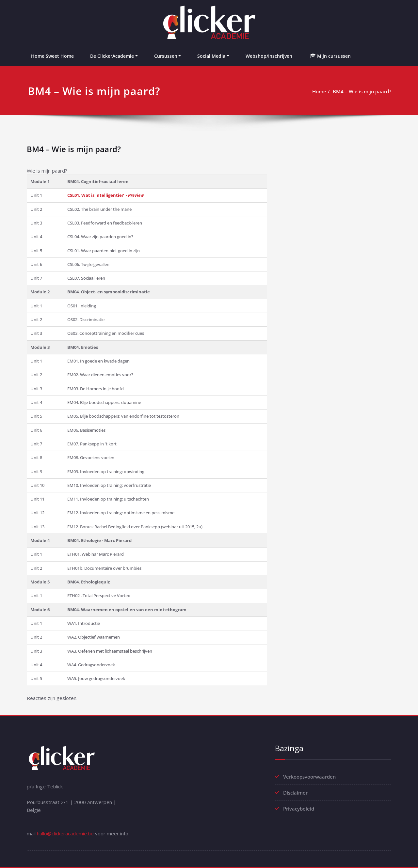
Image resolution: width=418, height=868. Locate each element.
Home (319, 91)
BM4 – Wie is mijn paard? (362, 91)
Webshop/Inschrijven (269, 56)
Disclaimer (295, 793)
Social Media (211, 56)
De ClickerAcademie (112, 56)
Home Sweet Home (52, 56)
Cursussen (166, 56)
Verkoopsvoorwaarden (309, 777)
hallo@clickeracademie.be (65, 833)
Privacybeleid (299, 809)
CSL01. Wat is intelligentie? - (105, 195)
